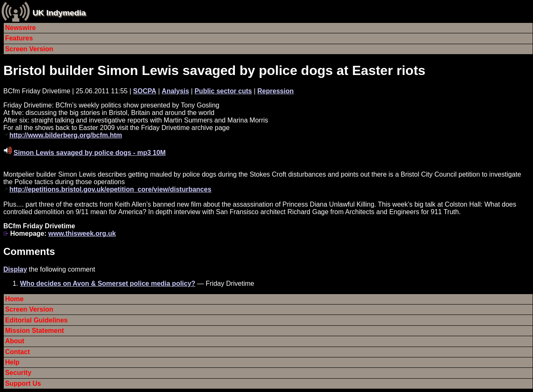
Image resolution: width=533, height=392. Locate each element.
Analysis (175, 91)
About (15, 341)
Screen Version (29, 49)
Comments (29, 251)
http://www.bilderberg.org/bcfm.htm (66, 135)
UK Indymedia (59, 13)
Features (19, 38)
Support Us (23, 383)
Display (15, 269)
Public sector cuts (223, 91)
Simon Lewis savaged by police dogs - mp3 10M (89, 153)
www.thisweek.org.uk (82, 233)
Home (14, 299)
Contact (17, 352)
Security (18, 373)
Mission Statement (34, 331)
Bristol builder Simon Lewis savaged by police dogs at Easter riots (214, 70)
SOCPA (145, 91)
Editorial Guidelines (36, 320)
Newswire (20, 28)
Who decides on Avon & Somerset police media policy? (108, 283)
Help (12, 362)
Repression (275, 91)
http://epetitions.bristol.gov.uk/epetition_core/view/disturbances (110, 189)
